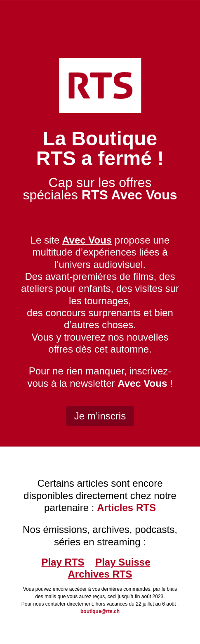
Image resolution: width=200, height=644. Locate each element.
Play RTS (63, 562)
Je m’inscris (100, 416)
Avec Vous (142, 383)
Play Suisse (123, 562)
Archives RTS (100, 574)
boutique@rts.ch (100, 611)
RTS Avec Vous (129, 195)
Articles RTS (126, 508)
